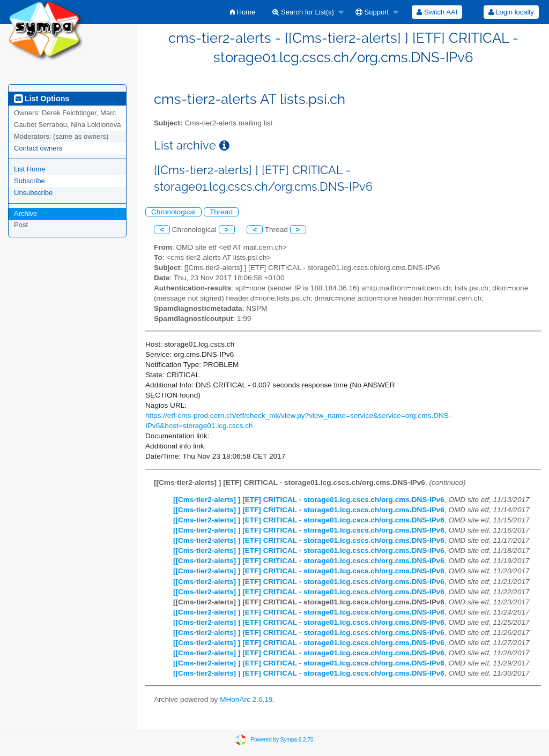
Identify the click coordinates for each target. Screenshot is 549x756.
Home (243, 12)
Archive (25, 214)
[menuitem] (243, 12)
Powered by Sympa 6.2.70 (282, 740)
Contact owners (38, 148)
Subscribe (29, 181)
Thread (221, 212)
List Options (42, 99)
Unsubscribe (33, 193)
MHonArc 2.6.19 (246, 699)
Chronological (173, 212)
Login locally (511, 12)
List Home (30, 169)
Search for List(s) (303, 12)
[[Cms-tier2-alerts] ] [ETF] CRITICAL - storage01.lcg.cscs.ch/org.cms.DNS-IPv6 (309, 500)
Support (372, 12)
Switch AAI (437, 12)
